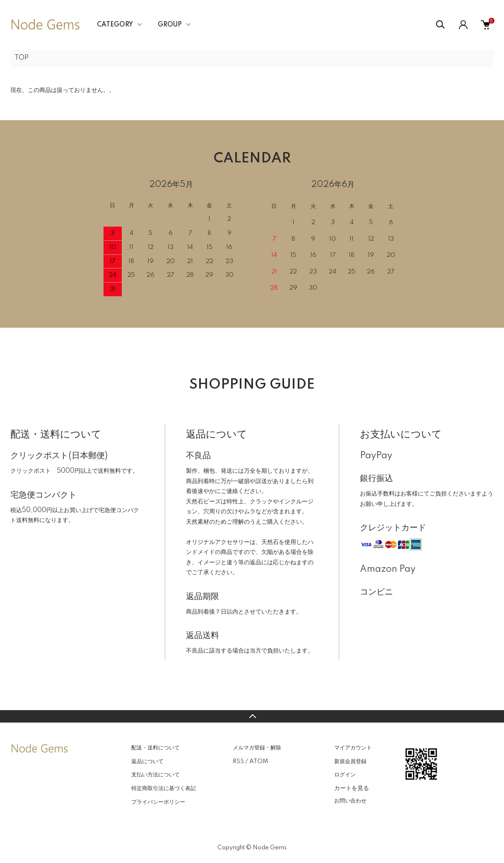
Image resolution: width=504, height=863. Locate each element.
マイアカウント (353, 748)
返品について (147, 761)
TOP (22, 58)
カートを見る (352, 788)
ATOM (259, 761)
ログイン (345, 775)
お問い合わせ (350, 801)
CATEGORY (115, 25)
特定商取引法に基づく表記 (164, 788)
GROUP (170, 25)
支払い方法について (156, 775)
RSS (238, 761)
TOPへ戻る (252, 716)
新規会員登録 (350, 761)
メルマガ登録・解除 (257, 748)
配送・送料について (156, 748)
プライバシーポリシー (158, 802)
